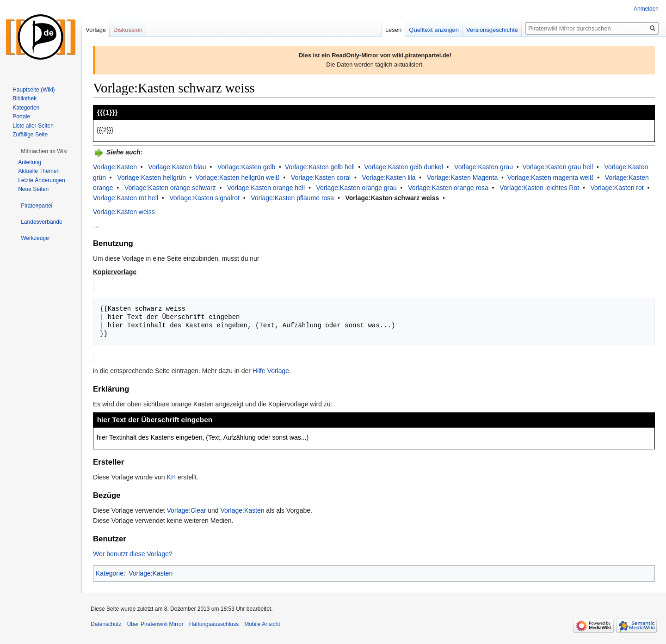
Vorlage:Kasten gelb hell (320, 167)
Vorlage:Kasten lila (389, 178)
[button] (44, 151)
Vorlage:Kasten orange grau (356, 188)
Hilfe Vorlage (271, 370)
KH (171, 476)
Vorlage (96, 30)
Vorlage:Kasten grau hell (558, 167)
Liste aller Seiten (33, 126)
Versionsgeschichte (492, 30)
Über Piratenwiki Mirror (155, 623)
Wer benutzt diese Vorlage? (133, 553)
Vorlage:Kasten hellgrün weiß (238, 178)
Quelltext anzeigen (434, 30)
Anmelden (646, 9)
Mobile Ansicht (262, 623)
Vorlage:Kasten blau (177, 167)
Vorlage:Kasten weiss (124, 212)
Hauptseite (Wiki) (34, 90)
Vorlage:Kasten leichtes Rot (539, 188)
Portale (21, 117)
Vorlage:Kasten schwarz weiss (392, 198)
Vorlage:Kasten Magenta (462, 178)
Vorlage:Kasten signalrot (204, 198)
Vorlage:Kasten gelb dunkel (403, 167)
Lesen (393, 30)
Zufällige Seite (30, 135)
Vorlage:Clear (187, 509)
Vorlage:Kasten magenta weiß (551, 178)
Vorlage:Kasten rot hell (126, 198)
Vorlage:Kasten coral (321, 178)
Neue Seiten (33, 189)
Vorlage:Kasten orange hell (266, 188)
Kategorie (110, 572)
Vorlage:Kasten (115, 167)
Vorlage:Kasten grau (484, 167)
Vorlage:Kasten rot (617, 188)
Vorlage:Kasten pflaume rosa (292, 198)
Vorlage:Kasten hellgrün (151, 178)
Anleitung (30, 162)
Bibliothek (25, 98)
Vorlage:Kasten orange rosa (448, 188)
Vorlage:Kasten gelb (246, 167)
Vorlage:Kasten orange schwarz (170, 188)
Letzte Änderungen (41, 180)
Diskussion (128, 30)
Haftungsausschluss (214, 623)
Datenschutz (106, 623)
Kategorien (26, 108)
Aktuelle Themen (39, 171)
